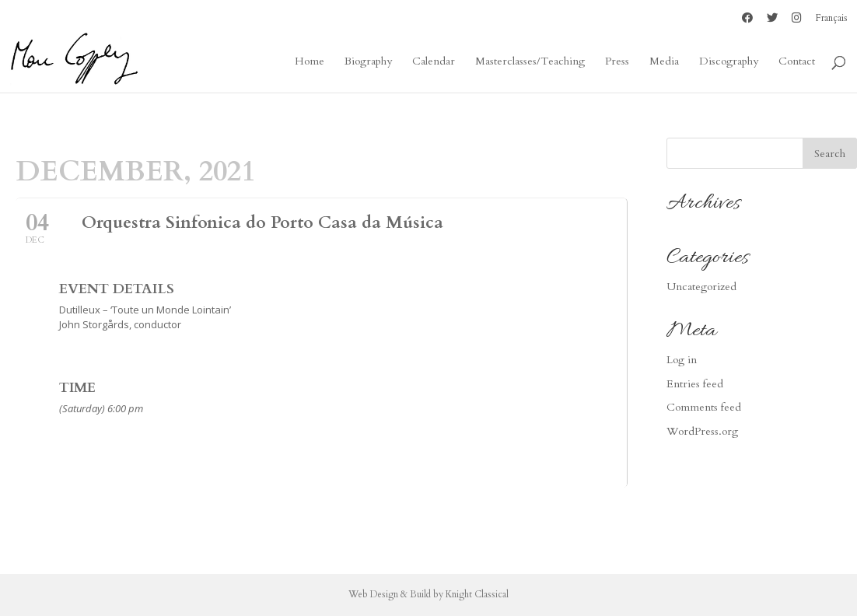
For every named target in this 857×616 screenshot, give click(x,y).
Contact (797, 62)
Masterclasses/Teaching (530, 62)
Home (310, 62)
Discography (729, 62)
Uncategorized (701, 287)
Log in (682, 360)
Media (664, 62)
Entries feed (695, 384)
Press (617, 62)
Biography (368, 62)
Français (832, 19)
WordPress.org (702, 431)
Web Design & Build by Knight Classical (428, 594)
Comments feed (704, 407)
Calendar (434, 62)
